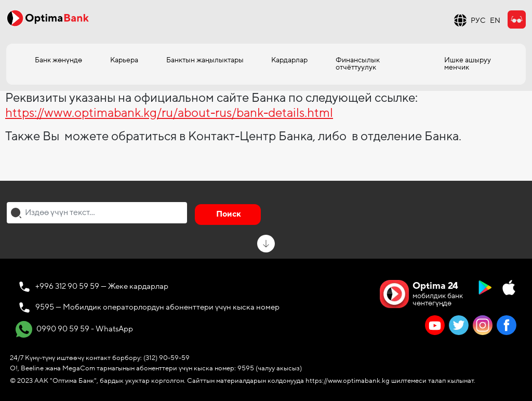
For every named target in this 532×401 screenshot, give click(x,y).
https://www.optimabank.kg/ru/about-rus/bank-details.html (169, 113)
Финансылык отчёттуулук (358, 64)
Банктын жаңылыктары (205, 60)
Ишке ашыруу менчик (468, 64)
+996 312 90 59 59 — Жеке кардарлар (102, 286)
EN (495, 21)
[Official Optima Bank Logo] (48, 18)
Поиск (229, 214)
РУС (478, 21)
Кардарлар (289, 60)
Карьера (124, 60)
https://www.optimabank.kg (348, 381)
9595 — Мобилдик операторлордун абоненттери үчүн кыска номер (157, 307)
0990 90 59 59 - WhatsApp (74, 329)
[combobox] (97, 212)
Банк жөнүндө (58, 60)
